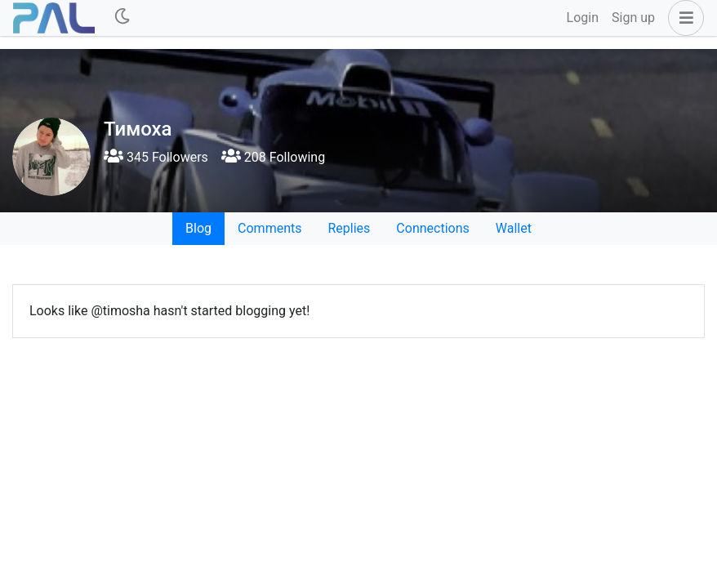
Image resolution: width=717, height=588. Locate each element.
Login (583, 18)
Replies (349, 228)
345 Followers (156, 157)
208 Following (273, 157)
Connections (432, 228)
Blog (198, 228)
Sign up (633, 18)
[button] (683, 18)
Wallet (514, 228)
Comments (269, 228)
